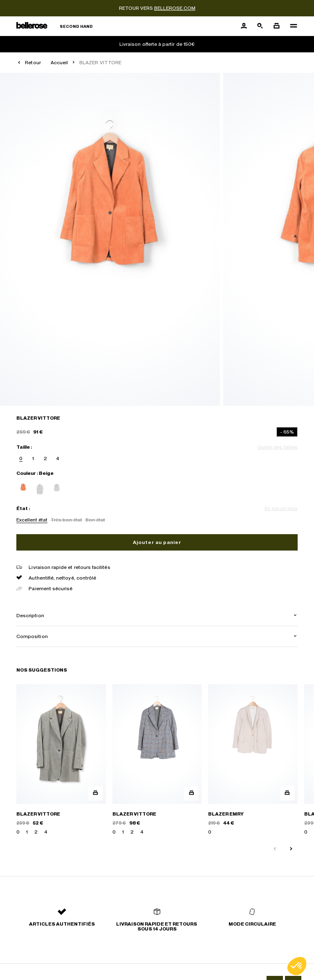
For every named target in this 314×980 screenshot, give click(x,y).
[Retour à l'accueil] (55, 26)
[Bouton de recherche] (260, 26)
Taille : (24, 447)
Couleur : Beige (35, 473)
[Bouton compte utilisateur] (244, 26)
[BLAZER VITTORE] (61, 760)
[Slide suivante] (294, 845)
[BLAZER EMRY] (253, 760)
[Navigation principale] (291, 26)
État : (23, 508)
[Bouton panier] (276, 26)
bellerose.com (175, 8)
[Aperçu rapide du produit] (95, 793)
